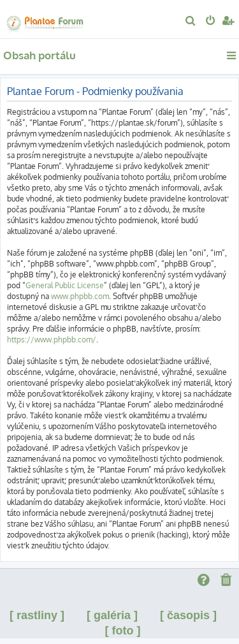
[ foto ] (123, 631)
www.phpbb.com (80, 296)
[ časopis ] (188, 615)
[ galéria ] (112, 615)
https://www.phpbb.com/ (52, 340)
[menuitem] (191, 22)
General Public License (65, 285)
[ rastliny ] (37, 615)
